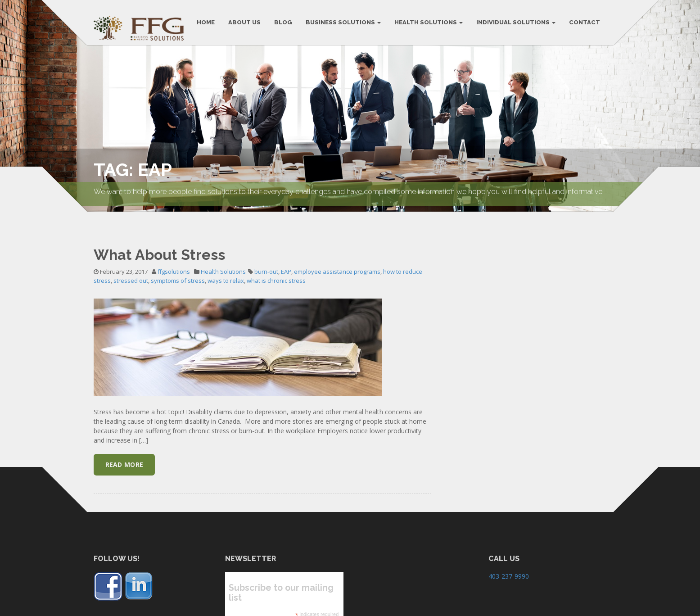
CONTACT (585, 22)
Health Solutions (429, 22)
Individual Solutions (516, 22)
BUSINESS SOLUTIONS (343, 22)
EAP (286, 263)
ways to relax (226, 272)
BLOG (283, 22)
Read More (124, 456)
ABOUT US (244, 22)
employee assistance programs (337, 263)
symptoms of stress (178, 272)
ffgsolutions (174, 263)
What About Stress (159, 246)
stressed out (131, 272)
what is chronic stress (276, 272)
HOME (206, 22)
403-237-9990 (509, 568)
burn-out (266, 263)
